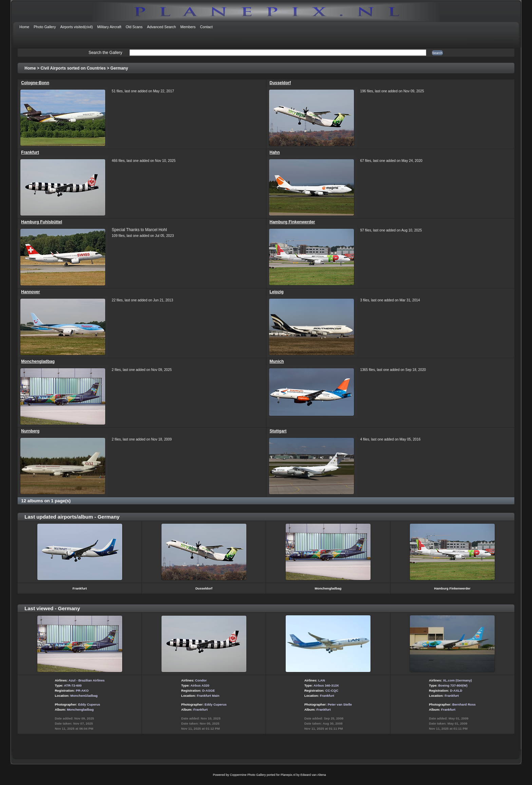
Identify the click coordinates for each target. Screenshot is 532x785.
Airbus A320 (200, 685)
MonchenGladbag (84, 696)
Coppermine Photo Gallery (248, 775)
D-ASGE (208, 690)
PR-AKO (82, 690)
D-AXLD (456, 690)
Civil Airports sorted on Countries (73, 68)
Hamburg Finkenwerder (292, 222)
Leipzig (277, 292)
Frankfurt (30, 152)
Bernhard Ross (464, 704)
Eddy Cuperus (89, 704)
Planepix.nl (288, 775)
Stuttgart (278, 431)
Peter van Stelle (340, 704)
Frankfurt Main (208, 696)
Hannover (30, 292)
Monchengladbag (38, 361)
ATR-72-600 (73, 685)
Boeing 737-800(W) (453, 685)
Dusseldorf (280, 83)
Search (437, 53)
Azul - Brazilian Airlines (87, 680)
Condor (201, 680)
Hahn (275, 152)
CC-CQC (332, 690)
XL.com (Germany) (457, 680)
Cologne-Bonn (35, 83)
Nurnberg (30, 431)
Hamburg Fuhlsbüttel (42, 222)
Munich (277, 361)
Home (30, 68)
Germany (119, 68)
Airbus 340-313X (326, 685)
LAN (322, 680)
